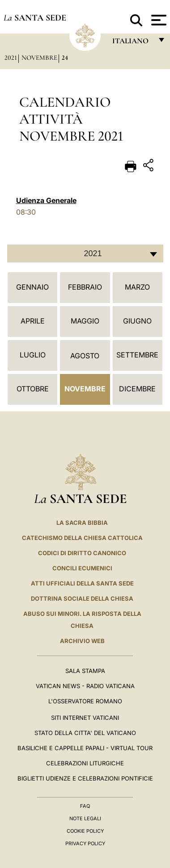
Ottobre (33, 389)
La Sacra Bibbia (82, 523)
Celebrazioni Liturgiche (85, 763)
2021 (11, 58)
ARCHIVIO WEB (82, 641)
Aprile (33, 321)
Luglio (33, 355)
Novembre (39, 58)
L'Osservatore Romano (85, 701)
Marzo (137, 287)
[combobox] (85, 253)
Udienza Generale (46, 200)
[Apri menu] (158, 20)
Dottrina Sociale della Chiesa (82, 598)
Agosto (85, 356)
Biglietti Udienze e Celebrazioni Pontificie (85, 778)
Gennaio (32, 287)
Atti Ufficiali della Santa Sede (82, 583)
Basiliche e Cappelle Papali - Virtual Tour (85, 748)
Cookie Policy (85, 831)
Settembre (137, 355)
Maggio (85, 321)
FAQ (85, 806)
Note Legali (85, 818)
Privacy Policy (85, 843)
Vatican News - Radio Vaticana (85, 686)
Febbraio (85, 287)
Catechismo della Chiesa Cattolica (82, 538)
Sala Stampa (85, 671)
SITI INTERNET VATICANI (85, 718)
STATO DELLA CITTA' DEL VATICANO (85, 733)
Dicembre (137, 389)
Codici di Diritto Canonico (82, 553)
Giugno (137, 321)
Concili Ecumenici (82, 568)
